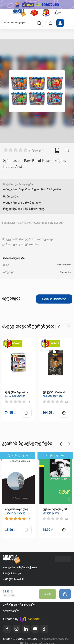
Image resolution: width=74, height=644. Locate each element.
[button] (19, 13)
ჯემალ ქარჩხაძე (15, 513)
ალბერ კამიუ (51, 513)
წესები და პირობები (14, 639)
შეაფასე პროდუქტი (54, 299)
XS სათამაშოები (15, 396)
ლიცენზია (32, 639)
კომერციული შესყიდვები (19, 604)
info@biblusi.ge (12, 573)
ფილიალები (11, 610)
